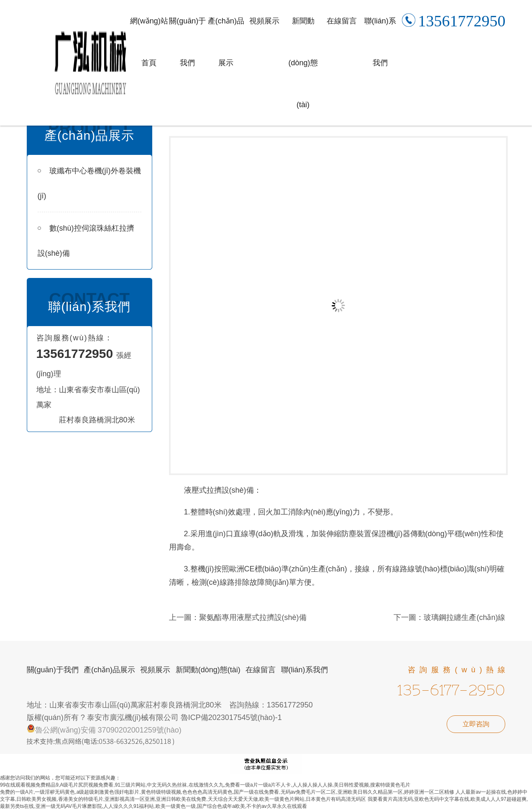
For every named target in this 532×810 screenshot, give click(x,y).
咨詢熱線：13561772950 (271, 705)
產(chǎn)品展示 (226, 42)
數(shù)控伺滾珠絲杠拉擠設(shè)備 (86, 241)
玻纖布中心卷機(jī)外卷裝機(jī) (89, 183)
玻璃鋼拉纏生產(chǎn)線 (464, 617)
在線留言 (342, 21)
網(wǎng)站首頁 (149, 42)
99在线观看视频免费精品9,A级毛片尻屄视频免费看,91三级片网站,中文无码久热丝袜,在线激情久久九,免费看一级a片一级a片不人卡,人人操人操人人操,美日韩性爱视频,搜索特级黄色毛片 (205, 785)
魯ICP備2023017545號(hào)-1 (231, 717)
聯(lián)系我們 (380, 42)
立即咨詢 (476, 724)
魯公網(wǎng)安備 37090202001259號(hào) (104, 730)
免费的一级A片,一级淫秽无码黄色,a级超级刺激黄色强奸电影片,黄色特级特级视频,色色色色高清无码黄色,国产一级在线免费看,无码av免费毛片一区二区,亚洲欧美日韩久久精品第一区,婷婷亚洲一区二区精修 (227, 792)
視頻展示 (264, 21)
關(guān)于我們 (187, 42)
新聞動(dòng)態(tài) (303, 63)
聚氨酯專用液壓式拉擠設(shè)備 (253, 617)
